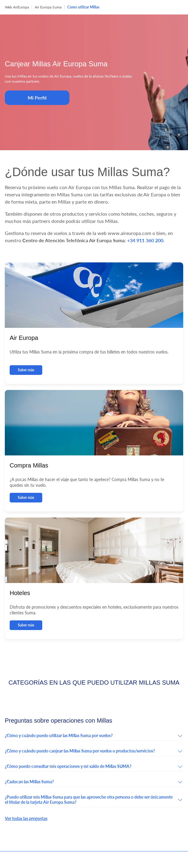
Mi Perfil (37, 98)
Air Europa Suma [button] (48, 7)
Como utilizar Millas (83, 7)
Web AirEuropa (17, 7)
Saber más (26, 370)
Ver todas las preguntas (26, 818)
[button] (94, 737)
